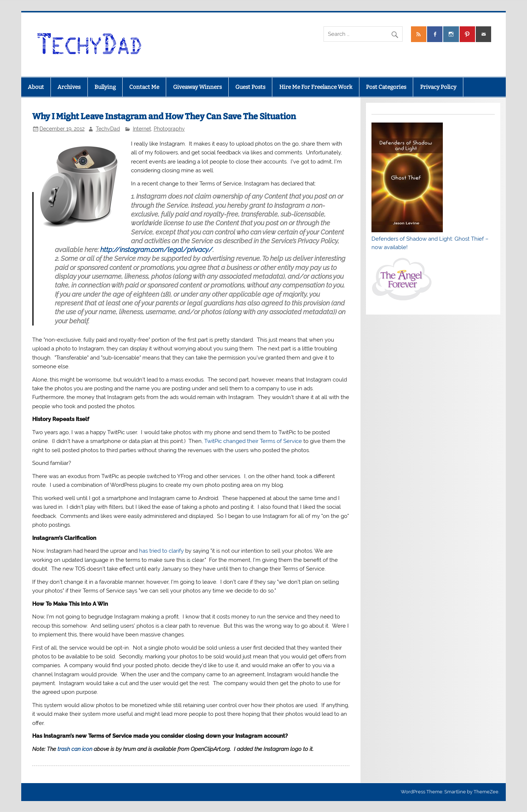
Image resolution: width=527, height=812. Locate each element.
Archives (69, 87)
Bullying (105, 87)
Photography (169, 129)
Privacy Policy (438, 87)
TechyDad (108, 129)
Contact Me (144, 87)
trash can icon (75, 749)
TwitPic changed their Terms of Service (253, 441)
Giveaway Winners (197, 87)
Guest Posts (250, 87)
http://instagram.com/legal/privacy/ (156, 250)
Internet (142, 129)
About (36, 87)
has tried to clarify (161, 551)
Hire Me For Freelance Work (316, 87)
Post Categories (386, 87)
